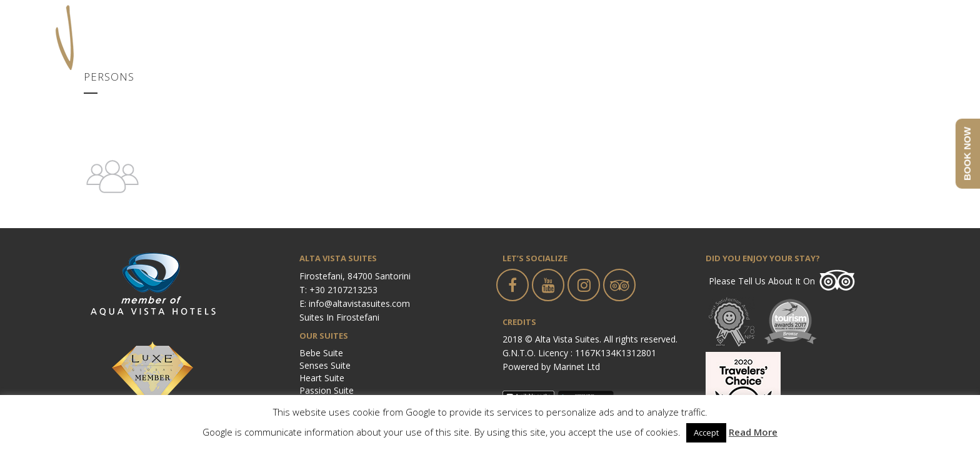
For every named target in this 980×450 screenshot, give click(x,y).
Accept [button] (706, 432)
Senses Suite (325, 365)
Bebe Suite (321, 353)
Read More (753, 432)
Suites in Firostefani (339, 317)
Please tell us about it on (762, 281)
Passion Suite (327, 390)
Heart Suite (322, 378)
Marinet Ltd (577, 367)
